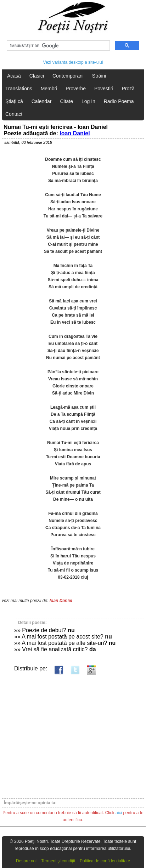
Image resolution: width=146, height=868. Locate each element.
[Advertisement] (73, 733)
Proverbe (76, 89)
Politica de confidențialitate (105, 861)
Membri (49, 89)
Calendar (42, 101)
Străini (99, 76)
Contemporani (68, 76)
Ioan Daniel (75, 133)
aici (119, 813)
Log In (88, 101)
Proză (128, 89)
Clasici (37, 76)
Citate (66, 101)
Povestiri (104, 89)
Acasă (14, 76)
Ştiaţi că (14, 101)
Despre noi (26, 861)
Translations (19, 89)
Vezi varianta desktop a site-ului (73, 62)
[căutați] (58, 46)
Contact (14, 114)
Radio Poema (119, 101)
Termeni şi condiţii (58, 861)
